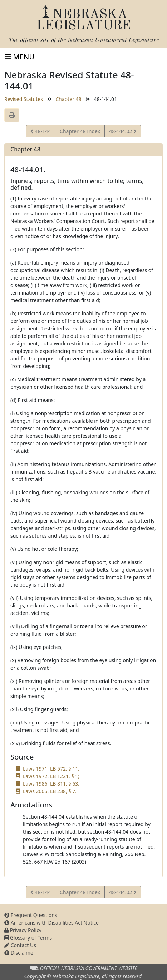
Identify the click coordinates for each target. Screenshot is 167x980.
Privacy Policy (23, 930)
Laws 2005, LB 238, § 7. (50, 791)
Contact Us (20, 945)
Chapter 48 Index (80, 131)
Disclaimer (20, 953)
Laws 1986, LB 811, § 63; (51, 784)
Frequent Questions (31, 915)
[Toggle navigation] (19, 57)
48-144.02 (123, 132)
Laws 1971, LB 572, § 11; (51, 769)
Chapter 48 (68, 99)
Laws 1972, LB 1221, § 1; (51, 776)
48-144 (41, 132)
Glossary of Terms (28, 938)
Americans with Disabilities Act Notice (51, 923)
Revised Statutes (24, 99)
